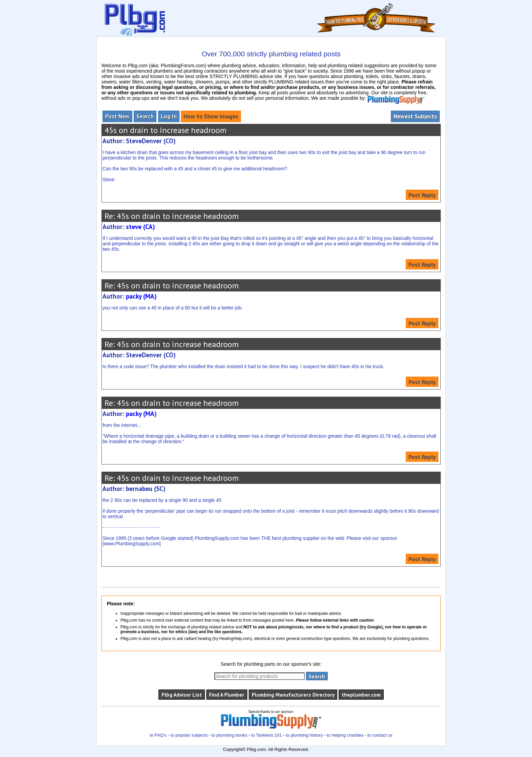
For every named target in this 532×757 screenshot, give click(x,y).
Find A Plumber (227, 695)
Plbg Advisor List (182, 695)
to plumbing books (229, 735)
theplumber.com (361, 695)
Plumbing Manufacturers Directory (293, 695)
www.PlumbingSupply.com (132, 544)
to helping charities (345, 735)
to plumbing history (304, 735)
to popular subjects (189, 735)
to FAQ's (158, 735)
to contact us (380, 735)
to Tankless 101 (266, 735)
